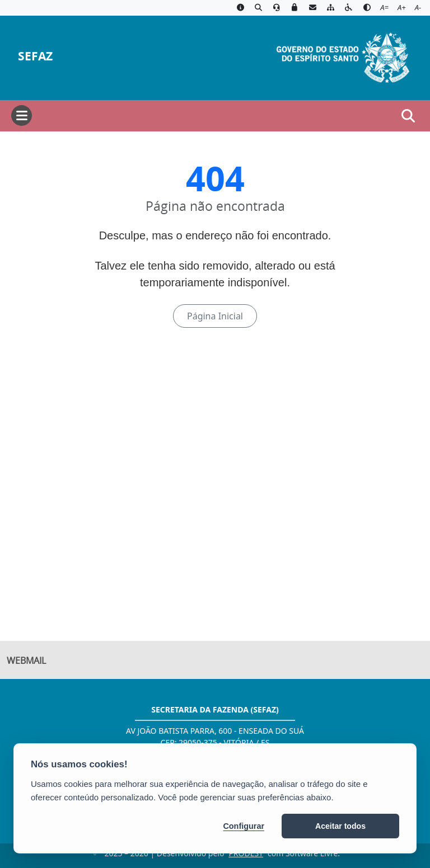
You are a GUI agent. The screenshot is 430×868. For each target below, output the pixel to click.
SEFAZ (35, 56)
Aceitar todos (340, 826)
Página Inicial (215, 316)
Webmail (26, 661)
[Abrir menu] (22, 115)
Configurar (244, 826)
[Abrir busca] (408, 116)
